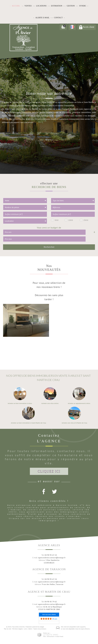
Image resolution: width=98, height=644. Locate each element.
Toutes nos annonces (40, 629)
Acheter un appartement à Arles (79, 403)
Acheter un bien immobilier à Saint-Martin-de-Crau (29, 423)
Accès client (87, 27)
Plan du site (8, 629)
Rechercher (49, 247)
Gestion (71, 6)
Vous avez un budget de (49, 228)
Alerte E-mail (42, 18)
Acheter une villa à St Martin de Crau (74, 423)
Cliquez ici (49, 471)
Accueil (16, 6)
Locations (41, 6)
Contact (58, 18)
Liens (26, 629)
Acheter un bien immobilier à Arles (20, 403)
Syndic (83, 6)
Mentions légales (18, 629)
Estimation (57, 6)
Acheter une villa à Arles (50, 403)
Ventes (28, 6)
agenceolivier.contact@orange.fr (52, 558)
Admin (30, 629)
